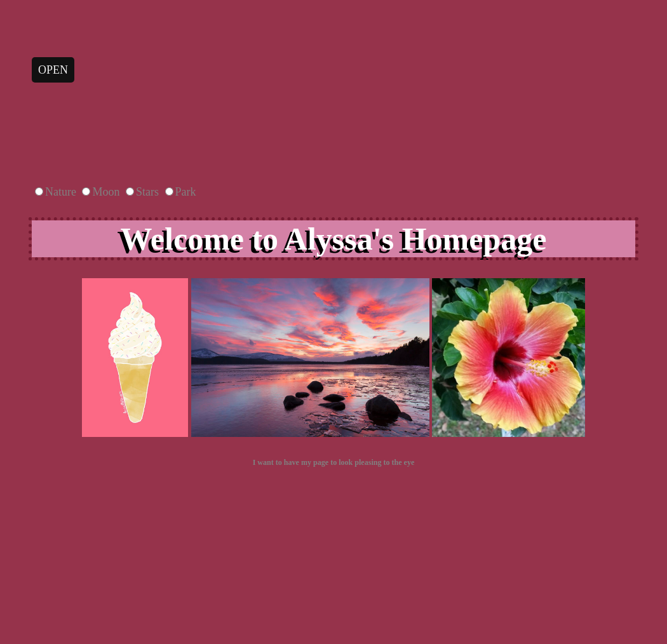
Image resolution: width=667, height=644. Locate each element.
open (53, 70)
